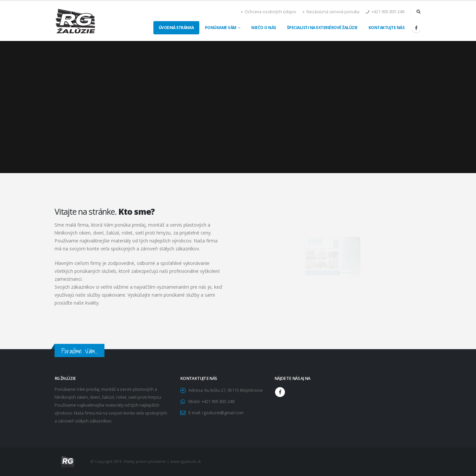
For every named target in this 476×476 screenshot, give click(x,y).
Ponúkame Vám (221, 28)
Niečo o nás (264, 28)
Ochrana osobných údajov (269, 12)
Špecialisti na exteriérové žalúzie (322, 28)
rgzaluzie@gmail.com (223, 413)
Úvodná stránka (176, 28)
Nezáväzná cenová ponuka (331, 12)
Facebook (280, 392)
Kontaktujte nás (387, 28)
